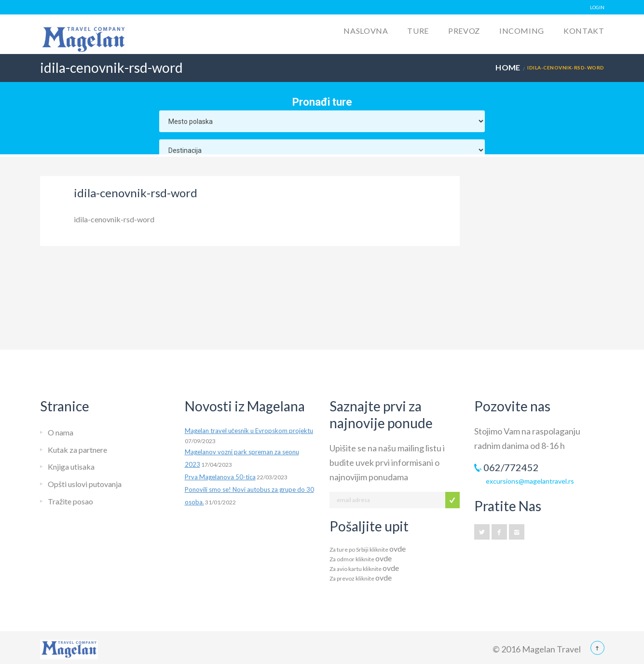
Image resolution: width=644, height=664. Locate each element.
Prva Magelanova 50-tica (220, 477)
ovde (397, 549)
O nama (61, 432)
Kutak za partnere (77, 450)
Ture (418, 31)
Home (508, 67)
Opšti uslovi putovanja (85, 484)
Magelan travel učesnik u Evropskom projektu (249, 431)
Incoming (522, 31)
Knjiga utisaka (71, 467)
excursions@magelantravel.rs (530, 481)
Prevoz (464, 31)
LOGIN (597, 7)
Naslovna (366, 31)
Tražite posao (70, 501)
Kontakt (584, 31)
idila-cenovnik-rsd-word (114, 219)
